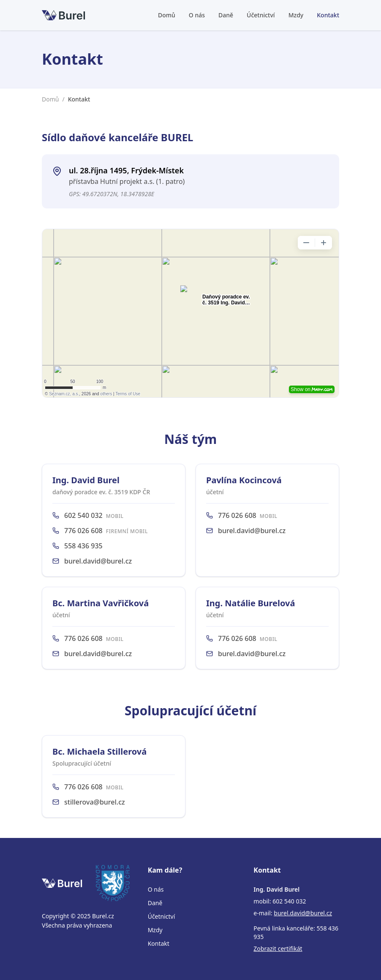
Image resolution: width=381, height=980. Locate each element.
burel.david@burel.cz (98, 561)
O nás (197, 15)
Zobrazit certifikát (278, 949)
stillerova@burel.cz (95, 802)
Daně (226, 15)
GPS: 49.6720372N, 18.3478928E (112, 194)
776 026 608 (83, 531)
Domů (167, 15)
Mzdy (296, 15)
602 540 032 (83, 515)
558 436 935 (83, 546)
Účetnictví (261, 15)
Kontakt (328, 15)
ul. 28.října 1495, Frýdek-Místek (126, 170)
